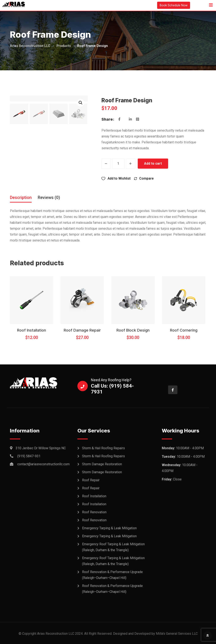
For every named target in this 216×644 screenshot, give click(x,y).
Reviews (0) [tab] (49, 197)
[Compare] (144, 178)
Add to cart (153, 163)
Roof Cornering (184, 330)
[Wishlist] (116, 178)
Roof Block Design (133, 330)
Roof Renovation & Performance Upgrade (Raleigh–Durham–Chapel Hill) (112, 575)
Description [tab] (21, 197)
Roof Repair (91, 480)
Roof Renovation (94, 512)
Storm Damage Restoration (102, 464)
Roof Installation (32, 330)
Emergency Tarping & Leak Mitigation (109, 528)
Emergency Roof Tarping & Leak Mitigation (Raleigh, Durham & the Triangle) (113, 547)
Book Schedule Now (173, 5)
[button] (81, 103)
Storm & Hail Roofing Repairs (103, 448)
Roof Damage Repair (82, 330)
